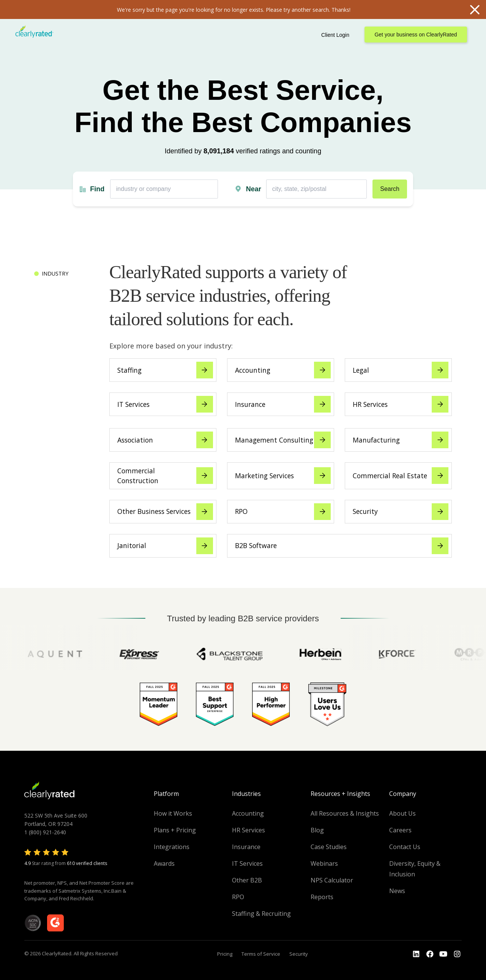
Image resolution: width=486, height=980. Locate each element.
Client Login (335, 35)
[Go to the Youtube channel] (443, 954)
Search (390, 189)
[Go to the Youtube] (430, 954)
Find (97, 189)
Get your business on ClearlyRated (416, 35)
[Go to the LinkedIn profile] (416, 954)
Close (475, 9)
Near (254, 189)
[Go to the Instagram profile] (457, 954)
